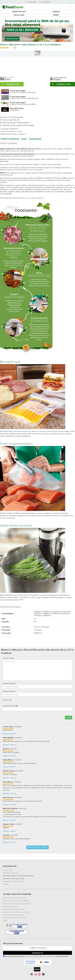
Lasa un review (8, 658)
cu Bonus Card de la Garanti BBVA (23, 103)
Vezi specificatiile (35, 139)
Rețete (56, 15)
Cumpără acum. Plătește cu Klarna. (16, 912)
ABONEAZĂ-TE (37, 953)
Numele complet (9, 683)
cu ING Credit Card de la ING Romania (24, 97)
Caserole (56, 12)
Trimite (69, 717)
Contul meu (8, 870)
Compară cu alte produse (10, 139)
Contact (6, 884)
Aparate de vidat (19, 12)
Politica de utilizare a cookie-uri (15, 918)
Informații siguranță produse (14, 909)
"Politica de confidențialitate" (47, 956)
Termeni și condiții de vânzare (14, 898)
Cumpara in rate (64, 84)
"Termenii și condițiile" (31, 956)
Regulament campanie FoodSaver (16, 901)
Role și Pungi (19, 15)
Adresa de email (9, 691)
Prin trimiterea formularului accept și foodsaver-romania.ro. (36, 956)
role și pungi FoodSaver (34, 198)
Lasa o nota (7, 700)
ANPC (5, 921)
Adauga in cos (13, 84)
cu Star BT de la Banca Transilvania (23, 91)
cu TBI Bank (17, 109)
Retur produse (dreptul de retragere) (17, 904)
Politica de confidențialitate (13, 915)
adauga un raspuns (9, 734)
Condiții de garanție (11, 906)
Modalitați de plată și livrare (13, 881)
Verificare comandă (10, 873)
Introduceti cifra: (10, 706)
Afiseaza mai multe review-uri (37, 847)
